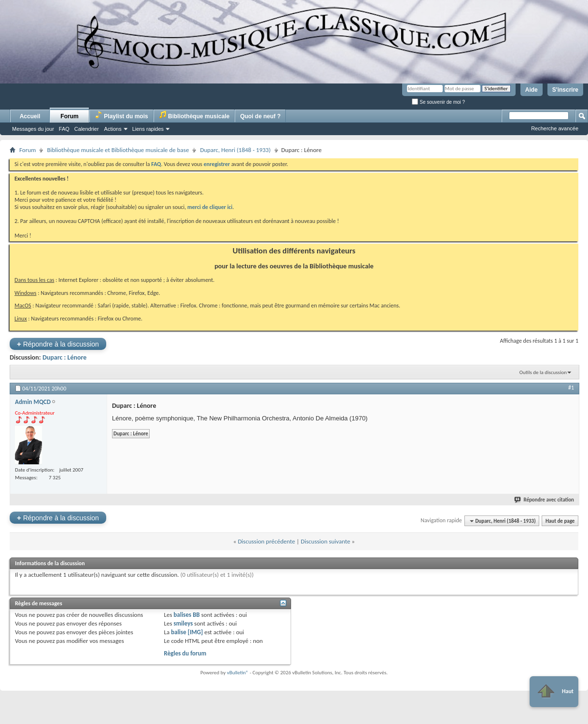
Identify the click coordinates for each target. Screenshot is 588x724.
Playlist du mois (121, 115)
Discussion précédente (267, 541)
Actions (113, 129)
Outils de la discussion (543, 372)
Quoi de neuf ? (260, 116)
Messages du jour (33, 129)
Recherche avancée (555, 128)
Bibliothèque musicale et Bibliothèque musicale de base (118, 150)
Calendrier (87, 129)
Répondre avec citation (545, 500)
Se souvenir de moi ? (438, 102)
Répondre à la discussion (58, 344)
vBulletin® (238, 673)
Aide (532, 90)
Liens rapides (148, 129)
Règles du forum (185, 653)
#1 (571, 388)
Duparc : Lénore (64, 357)
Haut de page (560, 521)
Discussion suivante (325, 541)
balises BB (187, 615)
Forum (69, 116)
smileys (183, 623)
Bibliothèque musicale (194, 115)
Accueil (30, 116)
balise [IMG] (187, 632)
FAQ (64, 129)
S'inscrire (565, 90)
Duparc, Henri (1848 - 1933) (235, 150)
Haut (554, 692)
